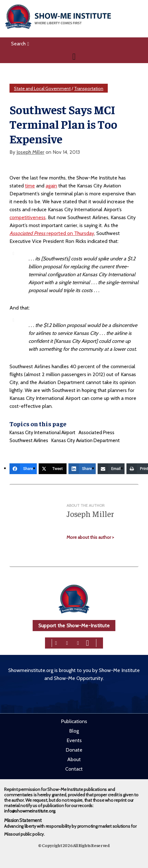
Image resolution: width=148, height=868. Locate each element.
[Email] (111, 469)
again (51, 186)
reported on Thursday (52, 233)
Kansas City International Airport (42, 433)
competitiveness (28, 217)
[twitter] (67, 642)
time (30, 186)
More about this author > (90, 537)
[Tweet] (53, 469)
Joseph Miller (30, 152)
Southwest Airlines (29, 441)
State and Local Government (42, 88)
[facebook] (56, 642)
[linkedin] (78, 642)
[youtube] (87, 642)
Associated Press (97, 433)
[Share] (23, 469)
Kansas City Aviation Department (86, 441)
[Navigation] (74, 56)
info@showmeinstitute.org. (30, 811)
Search (20, 44)
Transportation (89, 88)
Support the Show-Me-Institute (74, 626)
